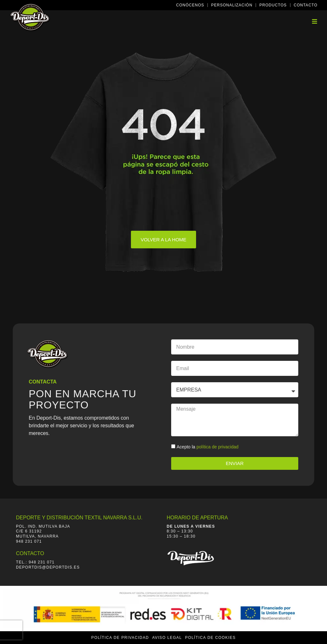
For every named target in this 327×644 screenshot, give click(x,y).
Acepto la (208, 447)
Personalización (232, 5)
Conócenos (190, 5)
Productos (273, 5)
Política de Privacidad (120, 638)
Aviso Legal (167, 638)
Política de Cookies (211, 638)
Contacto (306, 5)
